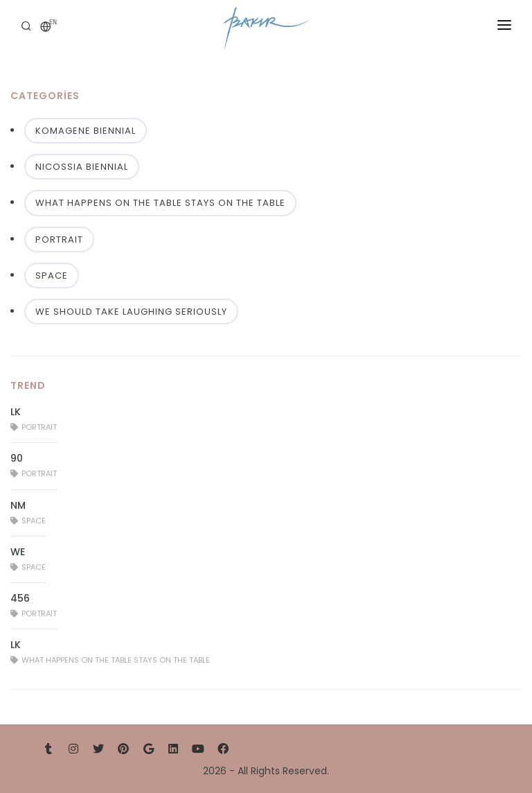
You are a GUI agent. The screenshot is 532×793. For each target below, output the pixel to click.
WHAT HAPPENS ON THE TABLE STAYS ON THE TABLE (160, 203)
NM (18, 505)
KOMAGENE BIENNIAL (86, 131)
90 (17, 458)
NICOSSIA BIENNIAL (82, 167)
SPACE (52, 276)
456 (20, 598)
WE (18, 552)
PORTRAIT (59, 239)
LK (16, 412)
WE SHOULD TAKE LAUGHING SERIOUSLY (131, 312)
